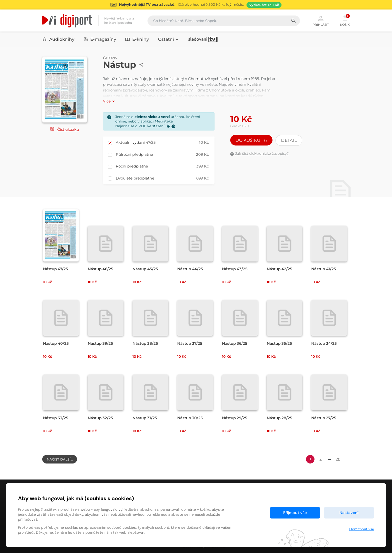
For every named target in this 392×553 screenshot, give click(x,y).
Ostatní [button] (168, 39)
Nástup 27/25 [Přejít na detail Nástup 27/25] (324, 418)
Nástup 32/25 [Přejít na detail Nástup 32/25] (100, 418)
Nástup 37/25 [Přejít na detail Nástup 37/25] (190, 343)
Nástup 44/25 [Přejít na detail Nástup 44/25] (190, 269)
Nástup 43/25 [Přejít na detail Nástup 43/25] (235, 269)
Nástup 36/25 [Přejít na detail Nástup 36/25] (235, 343)
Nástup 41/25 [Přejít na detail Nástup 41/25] (324, 269)
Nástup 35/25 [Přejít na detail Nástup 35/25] (279, 343)
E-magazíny (100, 39)
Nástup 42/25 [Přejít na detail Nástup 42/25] (279, 269)
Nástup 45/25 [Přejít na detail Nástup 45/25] (145, 269)
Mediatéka (164, 121)
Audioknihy (58, 39)
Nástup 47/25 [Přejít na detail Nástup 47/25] (55, 269)
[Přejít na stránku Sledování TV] (196, 5)
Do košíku (251, 140)
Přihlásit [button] (321, 20)
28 (338, 459)
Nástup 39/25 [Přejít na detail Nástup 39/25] (100, 343)
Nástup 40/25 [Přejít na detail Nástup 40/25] (56, 343)
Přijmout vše (295, 513)
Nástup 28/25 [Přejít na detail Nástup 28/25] (279, 418)
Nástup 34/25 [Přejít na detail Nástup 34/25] (324, 343)
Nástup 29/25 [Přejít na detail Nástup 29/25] (235, 418)
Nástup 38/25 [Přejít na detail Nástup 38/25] (145, 343)
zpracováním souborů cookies (110, 527)
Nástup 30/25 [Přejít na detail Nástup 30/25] (190, 418)
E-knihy (137, 39)
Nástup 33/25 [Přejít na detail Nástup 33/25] (56, 418)
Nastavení (349, 513)
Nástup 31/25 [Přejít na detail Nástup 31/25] (145, 418)
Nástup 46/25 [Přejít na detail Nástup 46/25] (100, 269)
